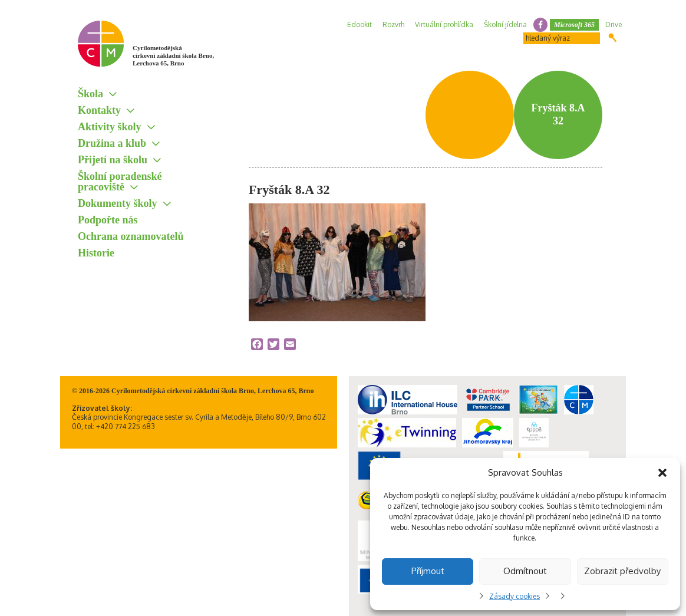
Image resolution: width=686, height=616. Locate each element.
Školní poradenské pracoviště (120, 182)
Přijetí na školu (113, 160)
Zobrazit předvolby (622, 571)
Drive (614, 24)
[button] (662, 473)
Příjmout (428, 571)
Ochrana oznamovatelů (131, 236)
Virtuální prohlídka (444, 24)
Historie (96, 253)
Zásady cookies (514, 596)
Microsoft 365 (574, 25)
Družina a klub (112, 143)
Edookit (360, 24)
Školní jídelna (505, 24)
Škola (90, 94)
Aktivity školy (110, 127)
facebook (540, 25)
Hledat (613, 38)
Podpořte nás (108, 220)
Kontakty (99, 110)
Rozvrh (393, 24)
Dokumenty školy (118, 203)
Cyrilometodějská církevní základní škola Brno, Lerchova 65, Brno (173, 55)
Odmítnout (525, 571)
